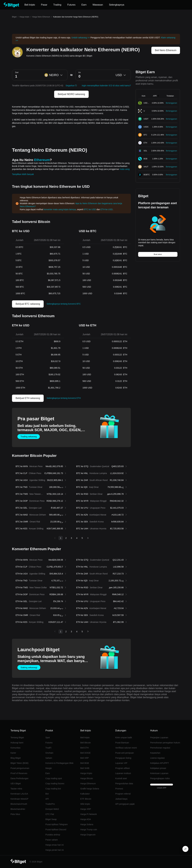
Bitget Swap (51, 819)
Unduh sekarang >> (81, 38)
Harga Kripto (86, 773)
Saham (49, 758)
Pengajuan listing (123, 758)
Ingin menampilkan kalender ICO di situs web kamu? (106, 86)
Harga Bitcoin (87, 778)
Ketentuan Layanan (159, 773)
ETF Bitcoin (86, 799)
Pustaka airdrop (53, 835)
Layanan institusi (123, 773)
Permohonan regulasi (160, 748)
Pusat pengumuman (20, 768)
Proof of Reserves (19, 773)
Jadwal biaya (121, 799)
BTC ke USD (90, 209)
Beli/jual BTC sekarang (28, 304)
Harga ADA (86, 819)
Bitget (14, 17)
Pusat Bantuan (122, 743)
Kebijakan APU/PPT (160, 763)
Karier (13, 753)
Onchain (49, 753)
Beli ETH (85, 748)
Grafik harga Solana (90, 789)
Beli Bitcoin (86, 743)
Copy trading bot (53, 789)
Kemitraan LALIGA (19, 794)
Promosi (119, 789)
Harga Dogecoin (88, 835)
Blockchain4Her (18, 809)
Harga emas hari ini (55, 845)
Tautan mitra (16, 789)
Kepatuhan (155, 753)
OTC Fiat (50, 814)
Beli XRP (85, 758)
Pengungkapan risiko (160, 778)
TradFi (48, 748)
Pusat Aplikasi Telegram (57, 824)
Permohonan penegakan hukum (165, 743)
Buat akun (158, 254)
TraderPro (50, 804)
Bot (47, 794)
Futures (49, 743)
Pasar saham (52, 840)
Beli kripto (85, 738)
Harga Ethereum (88, 784)
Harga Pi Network (89, 814)
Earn (48, 773)
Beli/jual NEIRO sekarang (71, 94)
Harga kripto (24, 17)
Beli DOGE (85, 753)
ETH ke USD (107, 209)
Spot (48, 738)
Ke (80, 72)
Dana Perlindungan (19, 778)
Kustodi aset (121, 778)
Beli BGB (85, 763)
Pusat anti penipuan (124, 753)
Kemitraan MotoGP (19, 799)
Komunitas (15, 748)
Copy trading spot (54, 778)
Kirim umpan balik (124, 738)
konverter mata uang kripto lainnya (60, 209)
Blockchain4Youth (19, 804)
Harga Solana (87, 824)
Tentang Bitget (17, 738)
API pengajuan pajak (125, 804)
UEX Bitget (16, 784)
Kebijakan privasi (158, 768)
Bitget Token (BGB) (19, 763)
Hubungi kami (17, 743)
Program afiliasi (122, 768)
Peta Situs (15, 814)
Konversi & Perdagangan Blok (59, 763)
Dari (17, 72)
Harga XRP (86, 809)
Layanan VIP (121, 763)
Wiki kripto (85, 804)
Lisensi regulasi (157, 758)
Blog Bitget (16, 758)
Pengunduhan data (124, 784)
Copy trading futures (55, 784)
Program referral (123, 794)
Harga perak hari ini (55, 850)
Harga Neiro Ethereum (41, 17)
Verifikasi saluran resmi (126, 748)
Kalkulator (85, 794)
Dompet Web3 (52, 809)
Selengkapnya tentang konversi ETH (64, 398)
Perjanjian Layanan (159, 738)
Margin (49, 768)
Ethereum (42, 160)
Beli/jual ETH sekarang (28, 398)
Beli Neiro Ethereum (166, 50)
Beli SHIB (85, 768)
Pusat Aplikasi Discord (56, 830)
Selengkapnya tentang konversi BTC (64, 304)
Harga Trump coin (89, 830)
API (47, 799)
